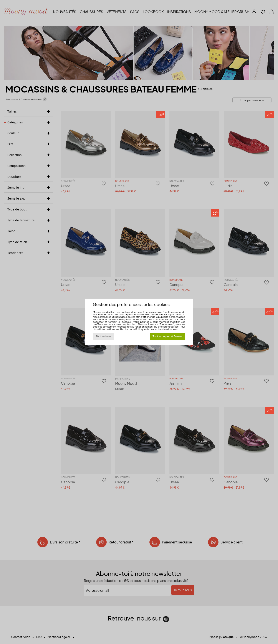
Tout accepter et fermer (167, 336)
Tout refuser (103, 336)
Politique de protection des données (156, 329)
